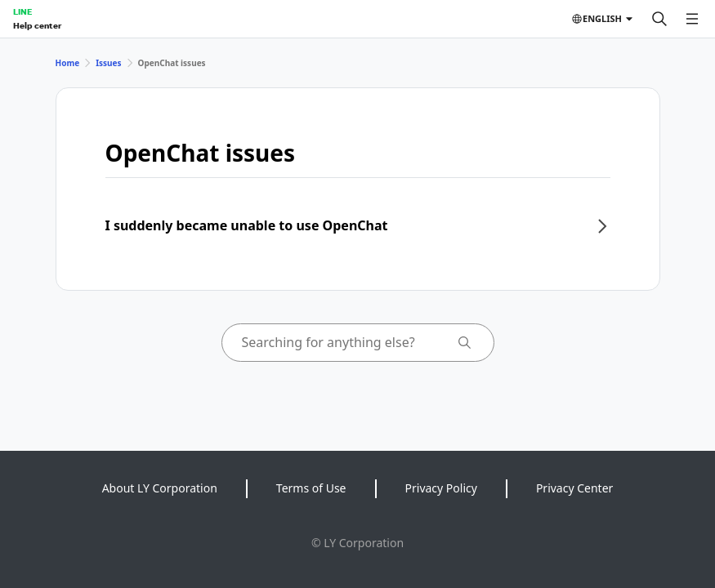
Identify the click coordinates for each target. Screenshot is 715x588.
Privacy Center (574, 488)
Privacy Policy (441, 488)
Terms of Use (311, 488)
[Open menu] (692, 19)
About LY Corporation (160, 488)
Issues (108, 63)
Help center (37, 25)
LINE (22, 11)
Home (68, 63)
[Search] (659, 19)
